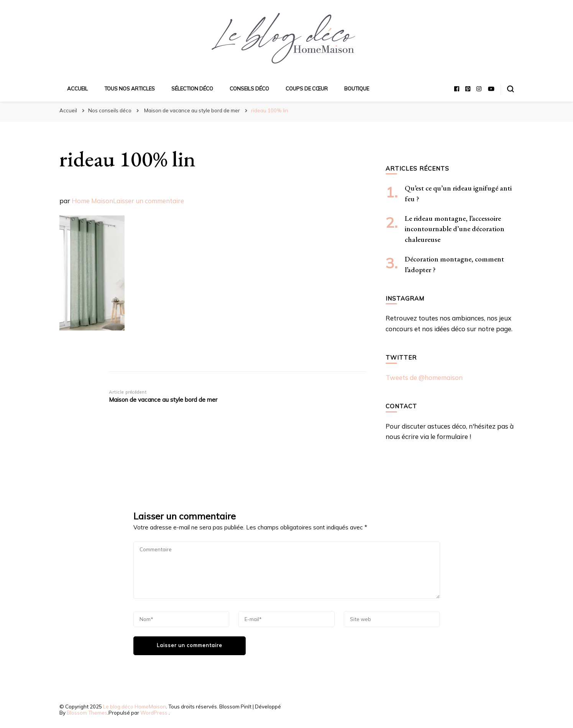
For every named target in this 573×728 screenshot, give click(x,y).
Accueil (77, 89)
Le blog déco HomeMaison (135, 707)
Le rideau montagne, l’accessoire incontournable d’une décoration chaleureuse (455, 229)
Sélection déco (192, 89)
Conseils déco (249, 89)
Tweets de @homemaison (424, 377)
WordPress (154, 713)
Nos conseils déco (110, 110)
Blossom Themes (87, 713)
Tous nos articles (130, 89)
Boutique (357, 89)
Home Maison (92, 201)
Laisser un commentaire (149, 201)
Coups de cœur (307, 89)
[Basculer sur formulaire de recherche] (511, 89)
